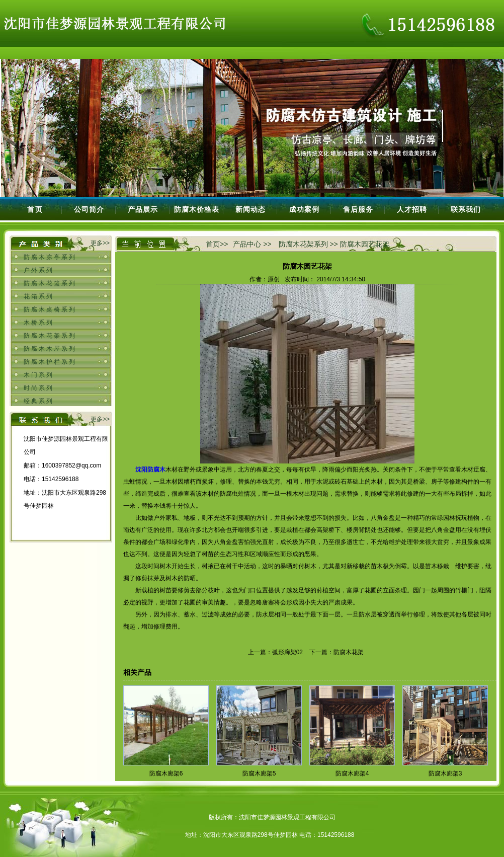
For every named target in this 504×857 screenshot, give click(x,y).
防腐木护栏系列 (50, 362)
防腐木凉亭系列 (50, 257)
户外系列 (39, 270)
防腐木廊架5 (259, 773)
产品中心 (247, 244)
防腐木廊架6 (166, 773)
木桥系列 (39, 323)
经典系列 (39, 401)
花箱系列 (39, 296)
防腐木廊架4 (352, 773)
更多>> (100, 243)
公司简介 (89, 209)
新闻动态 (250, 209)
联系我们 (466, 209)
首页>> (217, 244)
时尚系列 (39, 388)
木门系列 (39, 375)
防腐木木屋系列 (50, 349)
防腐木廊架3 (445, 773)
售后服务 (358, 209)
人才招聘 (412, 209)
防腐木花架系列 (50, 336)
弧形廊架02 (287, 652)
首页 (35, 209)
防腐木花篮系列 (50, 283)
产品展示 (143, 209)
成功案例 (304, 209)
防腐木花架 (349, 652)
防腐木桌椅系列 (50, 309)
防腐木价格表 (197, 209)
